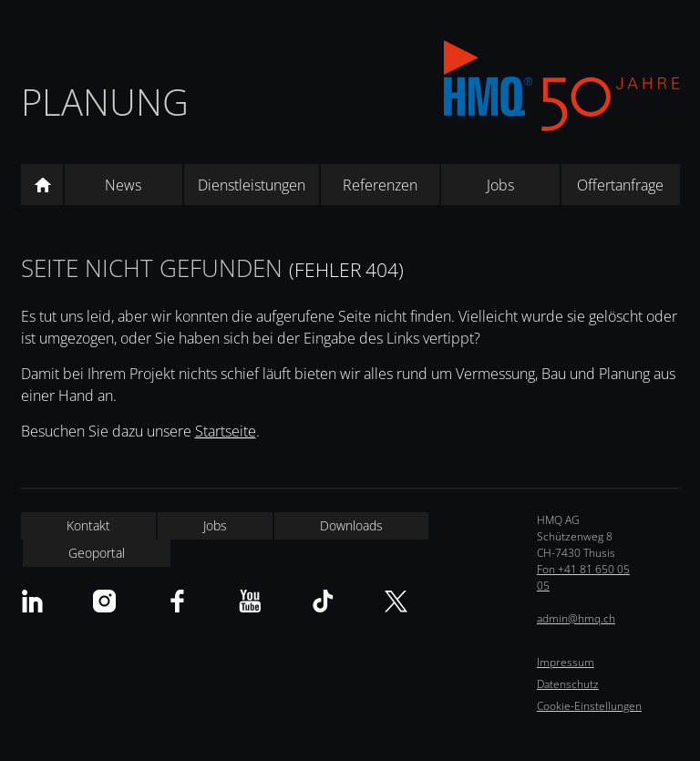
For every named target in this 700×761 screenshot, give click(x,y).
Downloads (351, 525)
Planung (105, 102)
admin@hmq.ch (576, 618)
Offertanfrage (620, 185)
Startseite (226, 431)
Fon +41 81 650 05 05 (583, 577)
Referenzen (380, 185)
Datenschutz (568, 684)
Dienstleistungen (252, 185)
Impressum (566, 662)
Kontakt (88, 525)
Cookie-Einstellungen (589, 706)
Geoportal (97, 553)
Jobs (500, 185)
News (123, 185)
